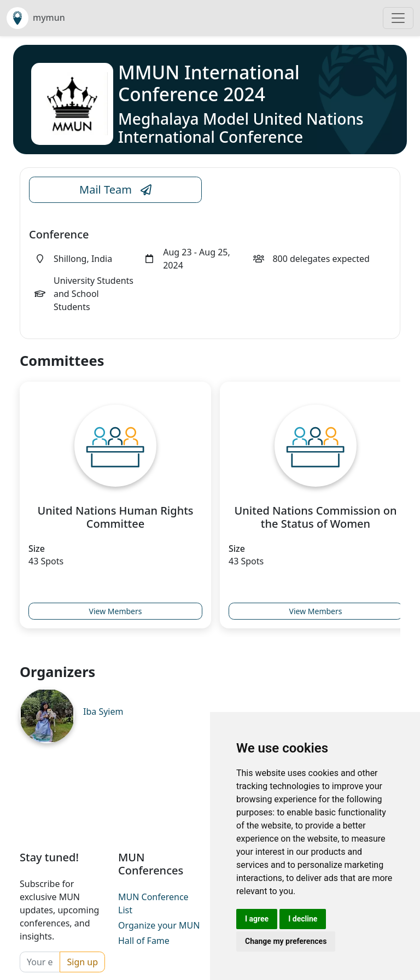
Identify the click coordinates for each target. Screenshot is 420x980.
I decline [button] (303, 919)
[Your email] (40, 962)
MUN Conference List (153, 903)
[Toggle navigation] (398, 18)
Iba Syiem (103, 711)
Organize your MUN (159, 925)
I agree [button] (257, 919)
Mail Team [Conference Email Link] (115, 190)
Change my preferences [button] (286, 941)
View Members (116, 611)
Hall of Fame (144, 941)
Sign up (82, 962)
